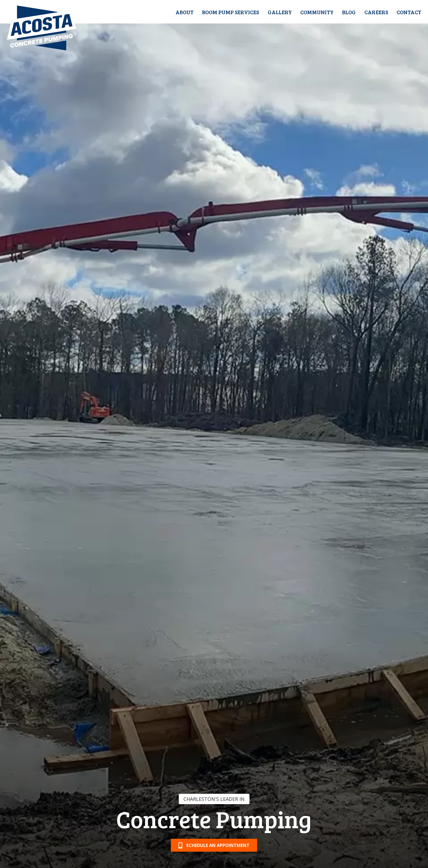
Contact (409, 12)
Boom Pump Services (231, 12)
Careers (376, 12)
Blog (349, 12)
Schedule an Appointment (214, 845)
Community (317, 12)
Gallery (280, 12)
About (185, 12)
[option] (214, 434)
